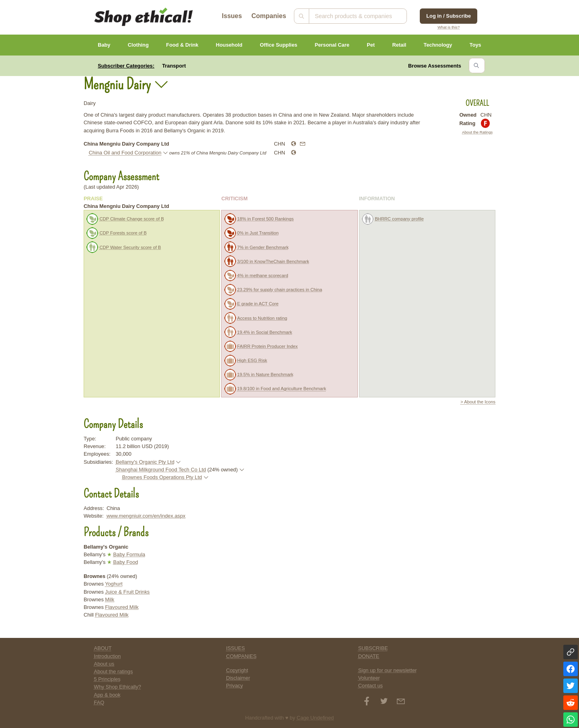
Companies (269, 16)
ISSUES (235, 648)
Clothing (138, 45)
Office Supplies (278, 45)
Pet (371, 45)
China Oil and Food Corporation (125, 153)
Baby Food (125, 562)
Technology (438, 45)
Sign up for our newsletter (388, 670)
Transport (174, 66)
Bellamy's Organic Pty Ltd (145, 462)
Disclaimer (238, 678)
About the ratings (114, 671)
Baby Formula (129, 554)
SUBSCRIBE (373, 648)
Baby (104, 45)
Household (229, 45)
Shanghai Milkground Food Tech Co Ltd (161, 470)
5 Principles (107, 679)
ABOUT (103, 648)
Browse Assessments (435, 66)
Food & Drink (182, 45)
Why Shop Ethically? (118, 687)
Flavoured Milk (122, 607)
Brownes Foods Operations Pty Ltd (162, 477)
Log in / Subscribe (449, 16)
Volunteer (369, 678)
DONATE (369, 656)
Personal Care (332, 45)
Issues (232, 16)
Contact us (371, 686)
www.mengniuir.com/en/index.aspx (146, 516)
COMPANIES (241, 656)
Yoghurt (114, 584)
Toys (475, 45)
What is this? (449, 27)
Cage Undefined (315, 718)
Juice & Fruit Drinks (127, 592)
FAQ (99, 702)
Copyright (237, 670)
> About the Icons (478, 402)
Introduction (108, 656)
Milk (110, 599)
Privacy (234, 686)
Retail (399, 45)
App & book (107, 695)
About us (104, 664)
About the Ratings (477, 132)
